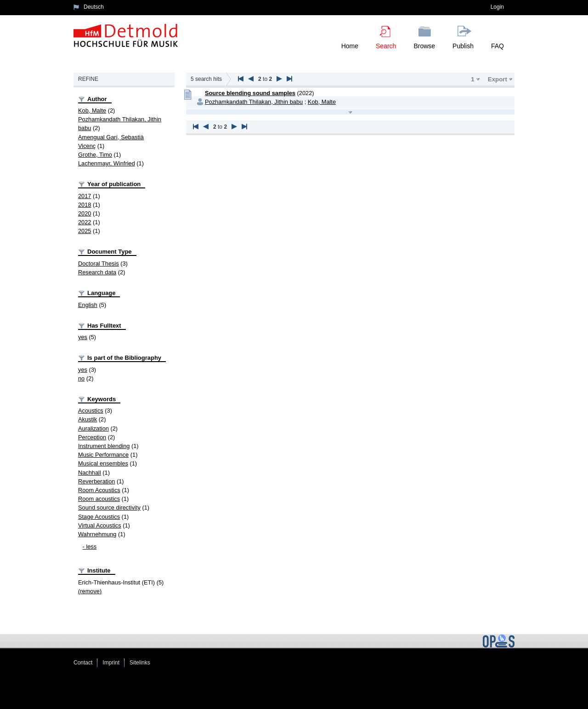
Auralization (93, 428)
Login (497, 7)
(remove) (90, 591)
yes (83, 337)
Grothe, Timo (95, 155)
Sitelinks (140, 663)
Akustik (88, 419)
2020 (85, 213)
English (88, 305)
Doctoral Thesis (99, 264)
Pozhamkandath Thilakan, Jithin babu (254, 102)
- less (90, 547)
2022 (85, 222)
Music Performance (103, 455)
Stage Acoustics (99, 517)
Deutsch (94, 7)
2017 (85, 196)
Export (498, 79)
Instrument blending (104, 446)
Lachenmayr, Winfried (107, 163)
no (81, 378)
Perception (92, 437)
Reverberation (96, 481)
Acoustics (91, 411)
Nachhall (90, 473)
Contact (83, 663)
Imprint (111, 663)
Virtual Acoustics (100, 525)
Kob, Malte (92, 111)
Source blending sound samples (250, 93)
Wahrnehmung (97, 534)
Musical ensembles (103, 463)
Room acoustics (99, 499)
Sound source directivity (109, 508)
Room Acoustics (99, 490)
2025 (85, 231)
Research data (97, 272)
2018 (85, 205)
